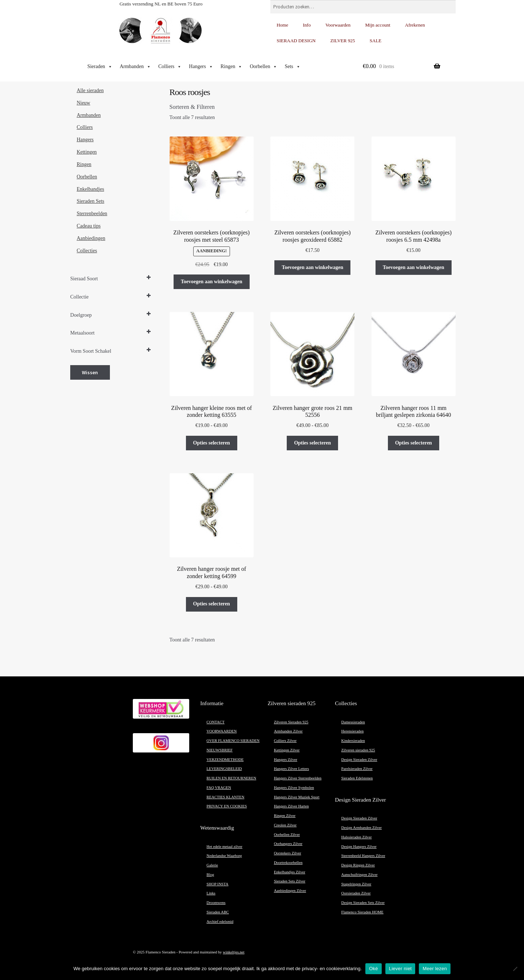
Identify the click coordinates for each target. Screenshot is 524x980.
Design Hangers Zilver (359, 847)
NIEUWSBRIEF (220, 750)
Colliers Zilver (285, 741)
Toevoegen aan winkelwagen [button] (212, 282)
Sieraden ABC (218, 912)
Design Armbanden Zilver (362, 828)
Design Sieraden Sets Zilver (363, 903)
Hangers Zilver (286, 760)
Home (282, 25)
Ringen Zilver (285, 816)
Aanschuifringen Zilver (360, 875)
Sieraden (100, 67)
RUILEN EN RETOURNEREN (232, 778)
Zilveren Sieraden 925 (291, 722)
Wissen (90, 372)
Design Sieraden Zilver (359, 760)
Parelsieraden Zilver (357, 769)
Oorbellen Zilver (287, 835)
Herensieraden (353, 731)
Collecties (87, 251)
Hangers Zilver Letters (291, 769)
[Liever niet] (515, 969)
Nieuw (84, 103)
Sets (292, 67)
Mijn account (378, 25)
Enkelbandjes (90, 189)
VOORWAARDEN (222, 731)
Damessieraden (353, 722)
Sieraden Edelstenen (357, 778)
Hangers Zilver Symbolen (294, 788)
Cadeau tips (89, 226)
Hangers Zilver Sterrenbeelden (298, 778)
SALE (376, 41)
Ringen (231, 67)
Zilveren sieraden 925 (358, 750)
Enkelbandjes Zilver (290, 872)
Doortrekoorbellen (288, 863)
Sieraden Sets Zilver (290, 881)
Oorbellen (263, 67)
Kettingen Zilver (287, 750)
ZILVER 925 (343, 41)
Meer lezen (435, 969)
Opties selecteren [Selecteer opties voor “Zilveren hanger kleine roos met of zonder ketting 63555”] (212, 443)
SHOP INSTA (218, 884)
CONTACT (216, 722)
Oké (374, 969)
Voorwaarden (338, 25)
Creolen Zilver (285, 825)
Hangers (201, 67)
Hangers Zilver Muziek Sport (297, 797)
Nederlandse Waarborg (224, 856)
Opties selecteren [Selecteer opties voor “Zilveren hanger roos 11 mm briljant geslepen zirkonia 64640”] (414, 443)
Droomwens (216, 903)
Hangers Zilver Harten (291, 806)
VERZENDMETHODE (225, 760)
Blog (211, 875)
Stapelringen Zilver (356, 884)
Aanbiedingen (91, 238)
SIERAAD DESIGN (296, 41)
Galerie (212, 865)
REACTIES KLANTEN (226, 797)
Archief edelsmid (220, 922)
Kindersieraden (353, 741)
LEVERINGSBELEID (224, 769)
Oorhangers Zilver (288, 844)
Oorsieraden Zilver (356, 893)
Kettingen (87, 152)
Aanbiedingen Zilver (290, 891)
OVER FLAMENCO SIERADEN (233, 741)
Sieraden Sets (91, 201)
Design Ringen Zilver (358, 865)
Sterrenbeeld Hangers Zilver (363, 856)
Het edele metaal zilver (225, 847)
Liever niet (400, 969)
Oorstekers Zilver (288, 853)
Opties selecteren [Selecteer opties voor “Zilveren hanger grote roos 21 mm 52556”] (312, 443)
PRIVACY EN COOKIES (227, 806)
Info (307, 25)
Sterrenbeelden (92, 214)
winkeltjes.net (233, 952)
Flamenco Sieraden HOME (362, 912)
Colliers (170, 67)
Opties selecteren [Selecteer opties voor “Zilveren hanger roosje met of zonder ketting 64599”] (212, 604)
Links (211, 893)
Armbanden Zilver (288, 731)
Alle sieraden (90, 90)
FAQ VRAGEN (219, 788)
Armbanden (135, 67)
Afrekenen (415, 25)
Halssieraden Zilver (357, 837)
